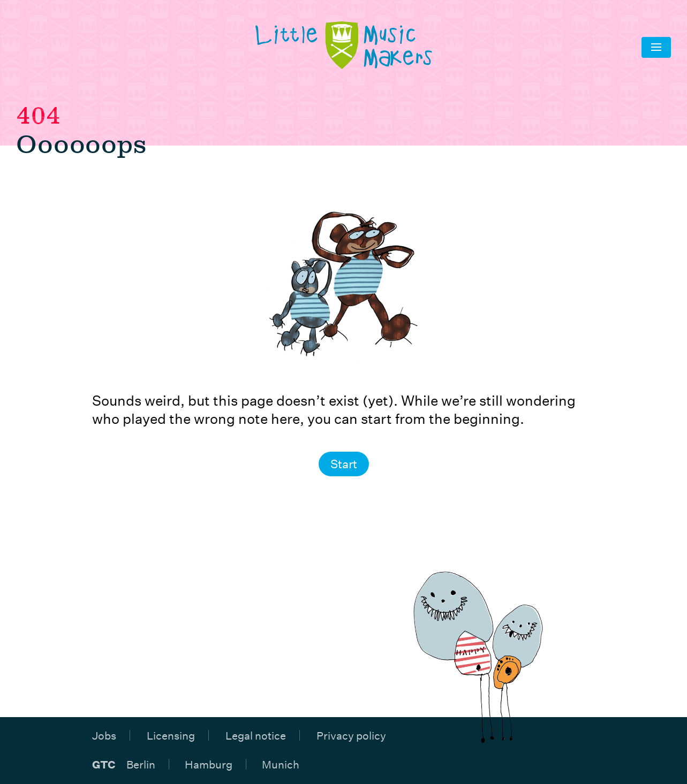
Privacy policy (351, 735)
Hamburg (209, 764)
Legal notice (256, 735)
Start (344, 464)
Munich (281, 764)
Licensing (171, 735)
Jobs (104, 735)
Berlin (141, 764)
